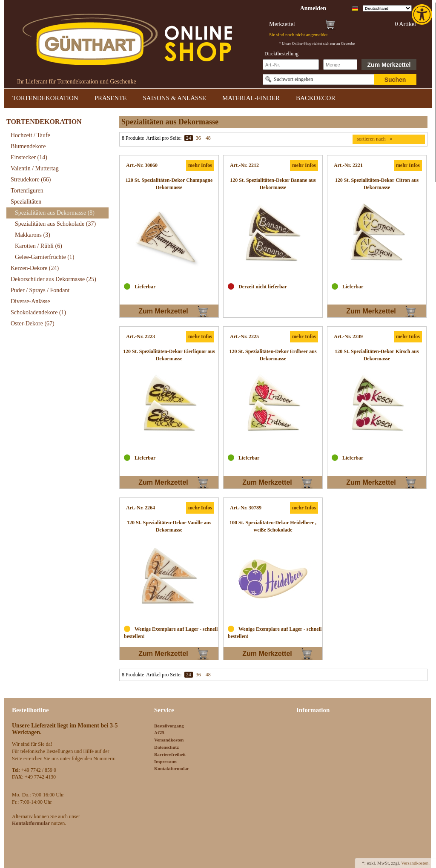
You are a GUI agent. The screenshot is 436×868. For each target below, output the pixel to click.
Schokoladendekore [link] (38, 312)
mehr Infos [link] (200, 165)
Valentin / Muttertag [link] (35, 168)
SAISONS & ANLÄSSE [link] (175, 98)
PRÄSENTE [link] (111, 98)
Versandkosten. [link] (415, 863)
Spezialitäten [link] (26, 202)
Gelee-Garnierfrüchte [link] (45, 257)
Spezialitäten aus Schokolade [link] (55, 224)
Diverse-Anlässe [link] (30, 301)
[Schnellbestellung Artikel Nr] (291, 65)
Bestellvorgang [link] (169, 726)
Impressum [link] (165, 762)
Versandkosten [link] (169, 740)
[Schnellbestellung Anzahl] (340, 65)
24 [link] (189, 138)
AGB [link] (159, 733)
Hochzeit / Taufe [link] (30, 135)
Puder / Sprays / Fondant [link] (40, 290)
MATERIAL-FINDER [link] (251, 98)
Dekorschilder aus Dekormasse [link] (53, 279)
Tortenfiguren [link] (27, 191)
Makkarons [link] (33, 235)
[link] (423, 14)
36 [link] (198, 138)
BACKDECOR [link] (316, 98)
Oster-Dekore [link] (33, 323)
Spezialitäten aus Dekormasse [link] (55, 213)
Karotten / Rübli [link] (39, 246)
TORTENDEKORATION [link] (45, 98)
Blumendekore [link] (28, 146)
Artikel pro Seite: (164, 138)
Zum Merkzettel (389, 65)
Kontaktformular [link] (172, 768)
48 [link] (208, 138)
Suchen (395, 80)
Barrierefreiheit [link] (170, 754)
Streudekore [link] (31, 180)
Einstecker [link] (29, 157)
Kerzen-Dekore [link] (35, 268)
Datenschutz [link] (166, 747)
